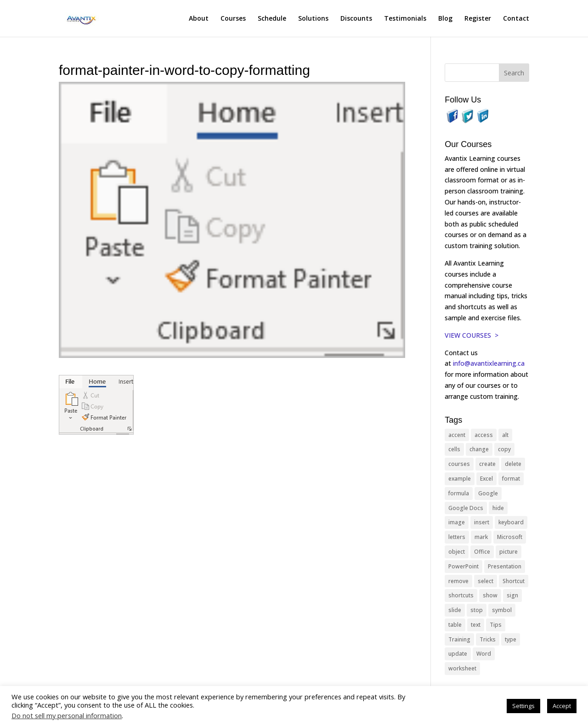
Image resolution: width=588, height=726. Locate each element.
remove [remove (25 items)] (458, 581)
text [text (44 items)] (476, 625)
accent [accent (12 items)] (457, 435)
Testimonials (405, 19)
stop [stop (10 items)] (477, 610)
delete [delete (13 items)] (513, 464)
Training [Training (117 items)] (459, 639)
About (199, 19)
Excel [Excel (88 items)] (486, 479)
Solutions (313, 19)
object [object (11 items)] (457, 552)
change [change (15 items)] (479, 449)
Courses (233, 19)
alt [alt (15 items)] (505, 435)
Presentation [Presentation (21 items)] (505, 566)
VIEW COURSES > (472, 335)
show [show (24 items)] (490, 595)
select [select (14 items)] (486, 581)
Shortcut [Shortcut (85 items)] (514, 581)
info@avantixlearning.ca (490, 363)
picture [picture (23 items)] (509, 552)
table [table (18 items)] (455, 625)
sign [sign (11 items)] (512, 595)
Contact (516, 19)
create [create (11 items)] (487, 464)
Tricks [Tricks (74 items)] (488, 639)
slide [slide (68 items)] (455, 610)
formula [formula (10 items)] (459, 493)
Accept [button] (562, 706)
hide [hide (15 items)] (498, 508)
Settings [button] (523, 706)
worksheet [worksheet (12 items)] (462, 668)
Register (478, 19)
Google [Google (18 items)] (488, 493)
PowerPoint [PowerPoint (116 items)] (464, 566)
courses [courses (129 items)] (459, 464)
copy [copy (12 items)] (504, 449)
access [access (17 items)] (484, 435)
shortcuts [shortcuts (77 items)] (461, 595)
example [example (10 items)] (460, 479)
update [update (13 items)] (458, 654)
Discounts (356, 19)
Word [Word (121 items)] (484, 654)
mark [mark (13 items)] (481, 537)
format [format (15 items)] (511, 479)
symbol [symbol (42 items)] (502, 610)
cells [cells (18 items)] (454, 449)
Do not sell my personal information (67, 715)
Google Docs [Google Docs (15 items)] (466, 508)
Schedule (272, 19)
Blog (445, 19)
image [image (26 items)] (457, 522)
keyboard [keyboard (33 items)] (511, 522)
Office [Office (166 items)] (482, 552)
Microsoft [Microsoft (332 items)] (510, 537)
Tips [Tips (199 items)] (496, 625)
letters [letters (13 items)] (457, 537)
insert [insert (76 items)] (482, 522)
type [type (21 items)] (511, 639)
